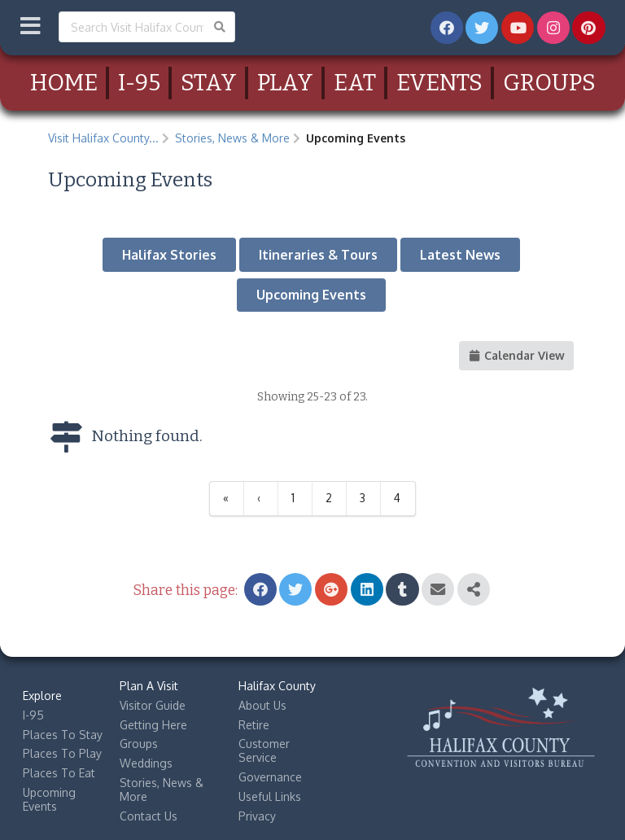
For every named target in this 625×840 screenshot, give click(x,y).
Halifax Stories (169, 255)
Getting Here (153, 725)
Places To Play (62, 753)
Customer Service (264, 750)
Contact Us (149, 816)
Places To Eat (59, 773)
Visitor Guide (153, 705)
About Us (262, 705)
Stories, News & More (232, 138)
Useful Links (270, 796)
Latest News (460, 255)
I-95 (139, 83)
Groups (549, 83)
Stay (209, 83)
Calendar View (517, 355)
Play (285, 83)
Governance (270, 777)
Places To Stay (63, 735)
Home (64, 83)
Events (439, 83)
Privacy (257, 816)
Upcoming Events (311, 295)
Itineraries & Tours (318, 255)
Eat (355, 83)
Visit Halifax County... (103, 138)
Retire (254, 725)
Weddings (146, 763)
